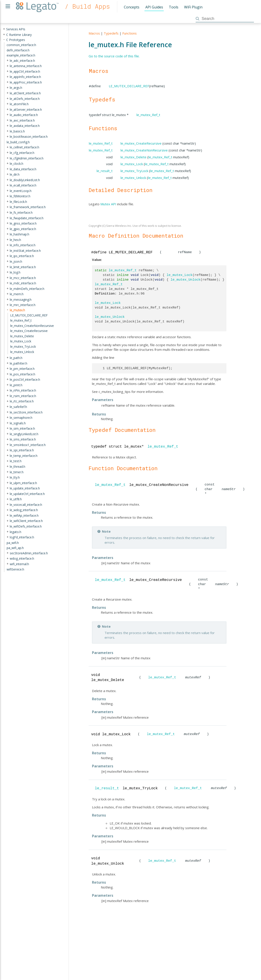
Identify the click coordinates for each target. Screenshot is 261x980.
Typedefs (111, 33)
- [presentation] (4, 40)
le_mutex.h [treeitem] (17, 310)
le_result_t (105, 171)
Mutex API (108, 204)
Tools (174, 7)
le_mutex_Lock (132, 164)
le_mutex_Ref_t (148, 115)
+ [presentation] (4, 29)
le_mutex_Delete (133, 157)
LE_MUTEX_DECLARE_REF (129, 86)
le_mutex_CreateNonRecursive (144, 150)
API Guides (154, 7)
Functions (130, 33)
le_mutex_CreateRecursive (141, 143)
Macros (94, 33)
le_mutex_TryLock (134, 171)
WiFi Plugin (193, 7)
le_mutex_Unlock (133, 178)
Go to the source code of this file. (114, 56)
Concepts (132, 7)
